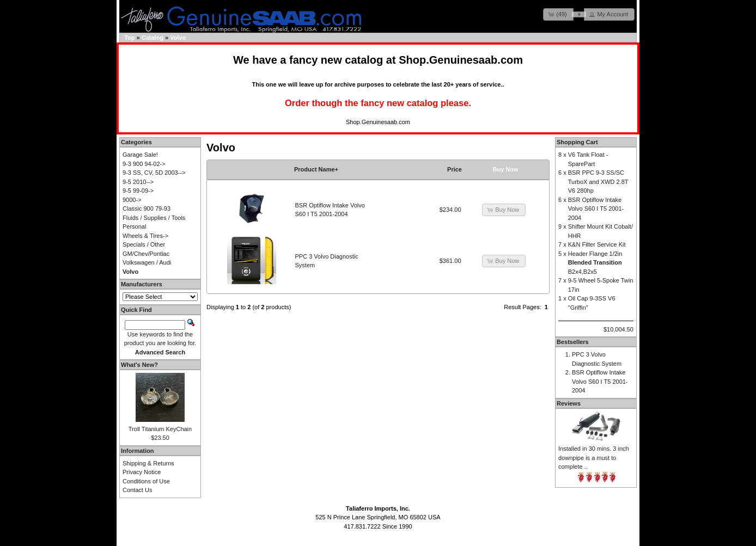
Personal (134, 226)
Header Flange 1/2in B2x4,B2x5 (595, 263)
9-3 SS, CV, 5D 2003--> (154, 173)
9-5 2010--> (138, 182)
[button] (558, 14)
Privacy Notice (142, 472)
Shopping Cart (577, 142)
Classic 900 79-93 (147, 208)
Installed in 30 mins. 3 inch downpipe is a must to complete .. (594, 458)
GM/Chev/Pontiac (146, 254)
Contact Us (137, 490)
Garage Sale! (140, 155)
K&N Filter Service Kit (597, 244)
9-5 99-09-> (138, 191)
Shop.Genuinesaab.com (461, 60)
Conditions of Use (146, 481)
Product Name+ (316, 169)
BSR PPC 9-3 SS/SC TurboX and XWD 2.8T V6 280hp (598, 182)
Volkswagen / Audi (147, 262)
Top (129, 38)
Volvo (178, 38)
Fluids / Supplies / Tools (154, 218)
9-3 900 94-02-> (144, 164)
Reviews (569, 403)
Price (455, 169)
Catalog (153, 38)
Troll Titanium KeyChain (160, 429)
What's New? (139, 365)
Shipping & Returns (148, 463)
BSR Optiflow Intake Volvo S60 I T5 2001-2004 (596, 209)
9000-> (132, 200)
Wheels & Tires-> (145, 236)
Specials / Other (144, 244)
